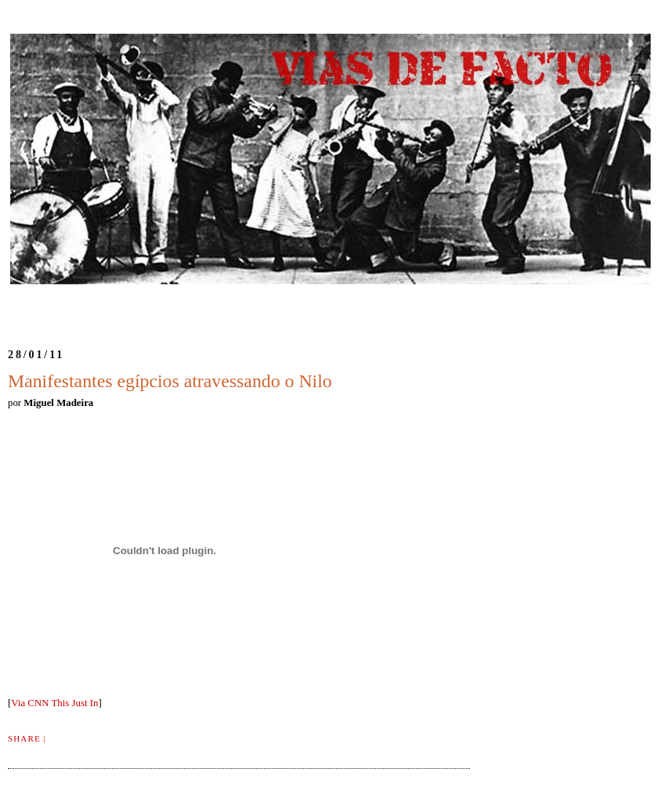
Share (24, 738)
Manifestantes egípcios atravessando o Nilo (170, 381)
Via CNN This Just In (54, 703)
